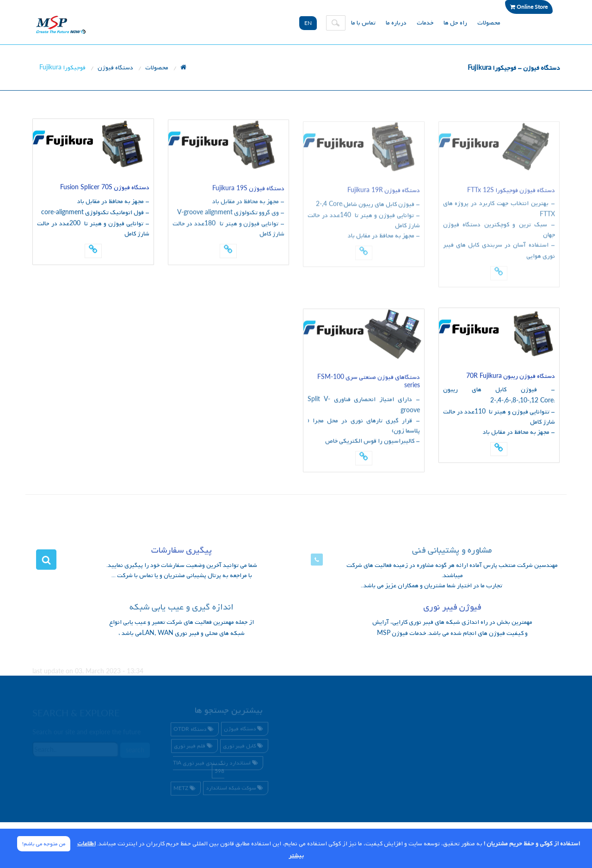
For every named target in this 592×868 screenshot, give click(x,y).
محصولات (489, 23)
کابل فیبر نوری (244, 747)
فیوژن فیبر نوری (452, 607)
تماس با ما (363, 23)
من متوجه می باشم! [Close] (44, 844)
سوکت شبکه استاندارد (236, 790)
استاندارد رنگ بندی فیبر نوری (217, 768)
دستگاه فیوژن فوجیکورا (511, 194)
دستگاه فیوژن (115, 68)
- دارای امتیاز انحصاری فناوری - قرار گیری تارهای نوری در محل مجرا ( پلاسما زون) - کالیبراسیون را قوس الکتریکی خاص (364, 422)
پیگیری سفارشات (182, 551)
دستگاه (195, 731)
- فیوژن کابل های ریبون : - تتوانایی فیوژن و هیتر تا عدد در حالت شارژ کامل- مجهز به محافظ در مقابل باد (499, 411)
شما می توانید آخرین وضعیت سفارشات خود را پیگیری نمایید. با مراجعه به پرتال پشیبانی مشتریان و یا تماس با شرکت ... (182, 570)
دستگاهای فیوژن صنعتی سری (369, 382)
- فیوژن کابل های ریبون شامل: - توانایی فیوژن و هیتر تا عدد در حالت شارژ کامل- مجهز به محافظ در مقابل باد (364, 223)
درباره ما (396, 23)
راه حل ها (455, 23)
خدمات (425, 23)
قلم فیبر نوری (194, 747)
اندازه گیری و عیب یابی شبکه (182, 607)
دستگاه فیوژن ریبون (511, 377)
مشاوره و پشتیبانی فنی (452, 551)
